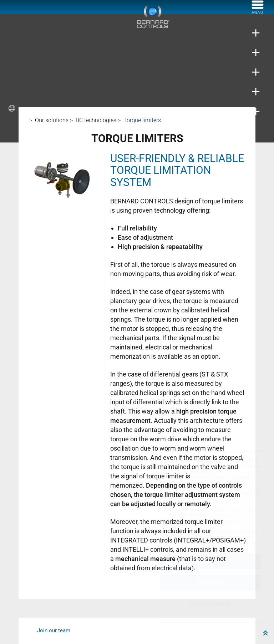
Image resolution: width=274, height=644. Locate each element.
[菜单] (258, 12)
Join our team (54, 630)
